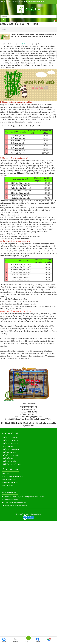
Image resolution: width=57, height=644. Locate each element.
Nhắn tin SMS (15, 640)
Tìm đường (49, 640)
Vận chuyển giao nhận (10, 576)
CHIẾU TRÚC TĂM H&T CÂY (11, 536)
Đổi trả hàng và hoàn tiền (10, 579)
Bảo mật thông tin (8, 582)
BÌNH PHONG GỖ (8, 542)
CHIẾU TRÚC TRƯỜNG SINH (11, 545)
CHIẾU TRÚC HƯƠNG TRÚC (11, 533)
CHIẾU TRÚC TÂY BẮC (9, 557)
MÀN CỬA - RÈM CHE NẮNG (11, 551)
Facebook (38, 640)
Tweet (4, 30)
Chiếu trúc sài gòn (35, 610)
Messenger (4, 640)
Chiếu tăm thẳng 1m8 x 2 (18, 252)
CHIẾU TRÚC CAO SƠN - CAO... (12, 560)
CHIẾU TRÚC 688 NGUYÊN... (11, 539)
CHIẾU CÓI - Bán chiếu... (10, 548)
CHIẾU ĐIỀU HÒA (8, 554)
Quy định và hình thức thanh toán (13, 573)
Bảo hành (6, 570)
